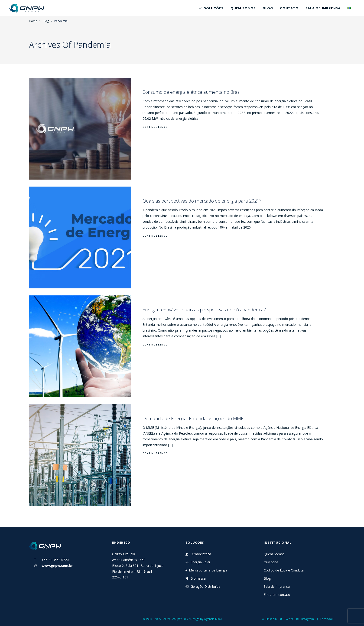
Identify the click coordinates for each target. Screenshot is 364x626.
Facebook (325, 619)
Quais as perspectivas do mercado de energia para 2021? (202, 201)
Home (33, 21)
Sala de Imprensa (323, 8)
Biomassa (196, 578)
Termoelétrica (198, 554)
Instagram (305, 619)
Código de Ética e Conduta (284, 570)
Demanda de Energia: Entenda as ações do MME (193, 418)
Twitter (286, 619)
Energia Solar (198, 562)
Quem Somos (243, 8)
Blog (268, 8)
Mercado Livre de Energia (206, 570)
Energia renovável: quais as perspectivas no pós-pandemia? (204, 310)
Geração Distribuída (203, 586)
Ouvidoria (271, 562)
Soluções (211, 8)
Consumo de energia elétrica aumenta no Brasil (192, 92)
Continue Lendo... (156, 127)
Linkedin (269, 619)
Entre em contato (277, 595)
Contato (289, 8)
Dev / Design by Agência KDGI (202, 619)
